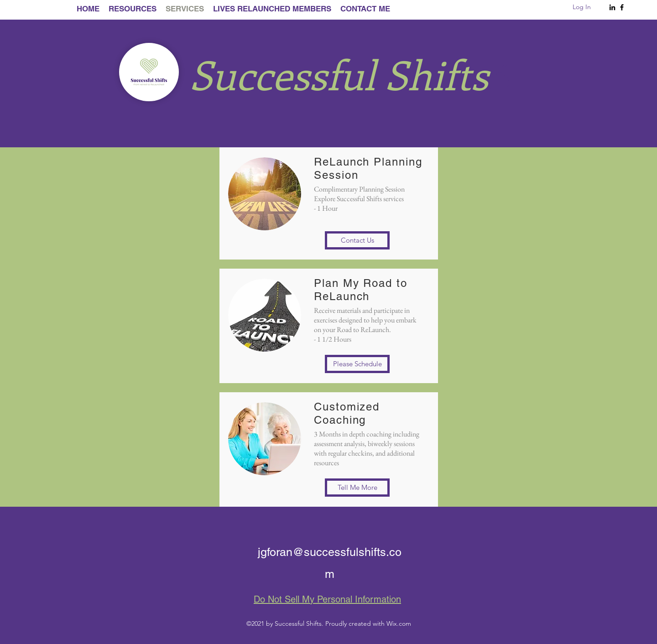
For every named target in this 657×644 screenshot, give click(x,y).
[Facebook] (622, 7)
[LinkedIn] (612, 7)
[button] (357, 240)
